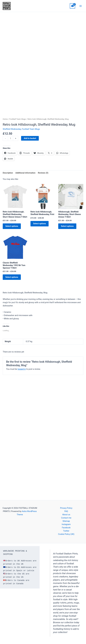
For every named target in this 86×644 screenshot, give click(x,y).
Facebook (66, 528)
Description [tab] (8, 174)
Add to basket (30, 139)
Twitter (66, 531)
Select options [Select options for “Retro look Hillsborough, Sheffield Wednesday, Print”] (41, 225)
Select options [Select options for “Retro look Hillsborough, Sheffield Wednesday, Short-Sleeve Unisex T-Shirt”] (13, 228)
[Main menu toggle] (81, 6)
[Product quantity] (10, 140)
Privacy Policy (66, 508)
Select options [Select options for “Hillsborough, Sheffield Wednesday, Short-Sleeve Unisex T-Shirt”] (68, 228)
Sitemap (66, 521)
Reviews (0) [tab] (43, 174)
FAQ (66, 511)
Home (5, 120)
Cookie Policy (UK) (66, 534)
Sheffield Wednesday (12, 130)
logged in (22, 372)
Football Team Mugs (18, 120)
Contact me (66, 518)
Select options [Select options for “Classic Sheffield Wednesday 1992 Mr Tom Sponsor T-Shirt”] (13, 280)
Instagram (66, 524)
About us (66, 515)
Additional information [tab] (25, 174)
